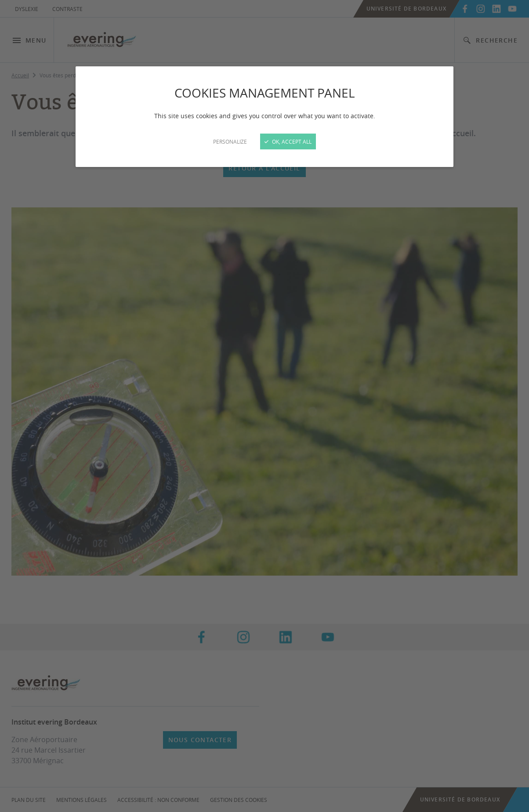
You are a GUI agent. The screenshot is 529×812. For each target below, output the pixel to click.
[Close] (264, 406)
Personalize (230, 141)
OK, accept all (288, 141)
